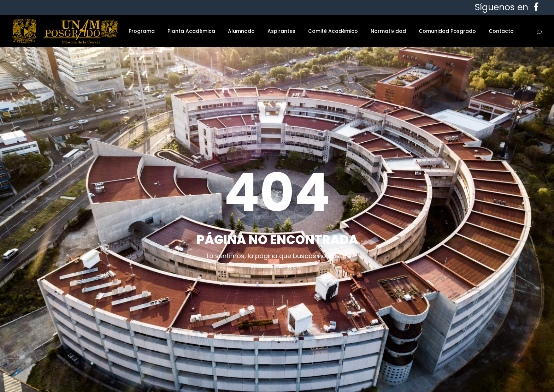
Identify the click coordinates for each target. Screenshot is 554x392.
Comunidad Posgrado (447, 31)
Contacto (501, 31)
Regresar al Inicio (277, 267)
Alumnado (241, 31)
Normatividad (388, 31)
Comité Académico (333, 31)
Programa (142, 31)
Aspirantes (281, 31)
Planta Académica (191, 31)
